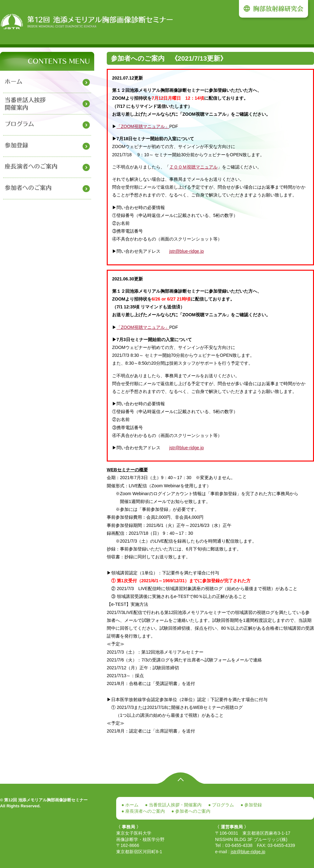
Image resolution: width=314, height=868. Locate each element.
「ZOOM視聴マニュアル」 (143, 126)
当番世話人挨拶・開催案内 (175, 805)
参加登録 (252, 805)
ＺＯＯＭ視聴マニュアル (193, 167)
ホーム (131, 805)
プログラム (222, 805)
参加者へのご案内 (192, 811)
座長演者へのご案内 (144, 811)
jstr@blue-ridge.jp (187, 251)
